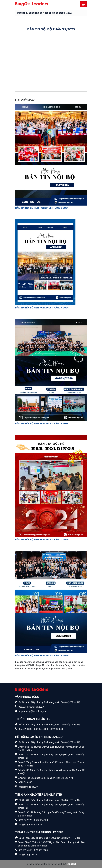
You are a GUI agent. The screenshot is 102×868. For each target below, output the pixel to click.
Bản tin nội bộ (36, 13)
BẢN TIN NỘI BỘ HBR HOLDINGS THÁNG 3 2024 (42, 424)
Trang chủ (22, 13)
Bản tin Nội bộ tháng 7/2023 (58, 13)
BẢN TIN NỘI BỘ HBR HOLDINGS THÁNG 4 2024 (42, 308)
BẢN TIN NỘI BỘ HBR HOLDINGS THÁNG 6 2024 (42, 655)
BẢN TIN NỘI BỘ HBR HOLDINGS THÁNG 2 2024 (42, 539)
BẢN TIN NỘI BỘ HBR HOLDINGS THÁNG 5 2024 (42, 208)
